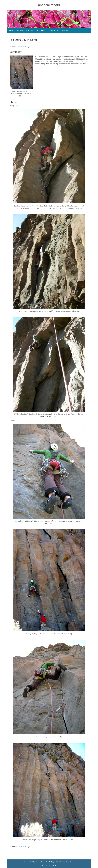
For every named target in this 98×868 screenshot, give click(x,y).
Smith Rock (22, 47)
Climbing (19, 30)
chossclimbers (49, 5)
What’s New (30, 30)
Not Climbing (41, 30)
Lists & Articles (54, 30)
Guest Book (65, 30)
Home (11, 30)
